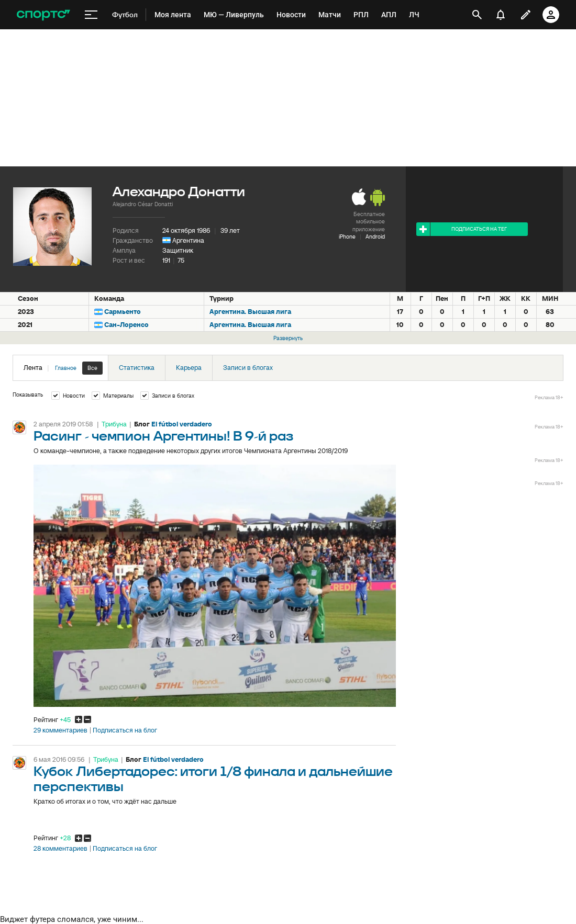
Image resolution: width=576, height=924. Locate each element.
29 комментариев (60, 730)
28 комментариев (60, 849)
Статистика (137, 368)
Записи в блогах (248, 368)
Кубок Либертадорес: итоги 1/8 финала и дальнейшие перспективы (213, 780)
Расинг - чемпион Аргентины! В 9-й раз (163, 437)
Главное (66, 368)
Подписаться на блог (125, 730)
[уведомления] (501, 15)
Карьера (189, 368)
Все (92, 368)
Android (375, 236)
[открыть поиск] (477, 15)
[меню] (91, 15)
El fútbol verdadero (182, 424)
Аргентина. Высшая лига (250, 312)
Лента (63, 368)
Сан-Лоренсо (126, 325)
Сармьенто (123, 312)
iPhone (347, 236)
